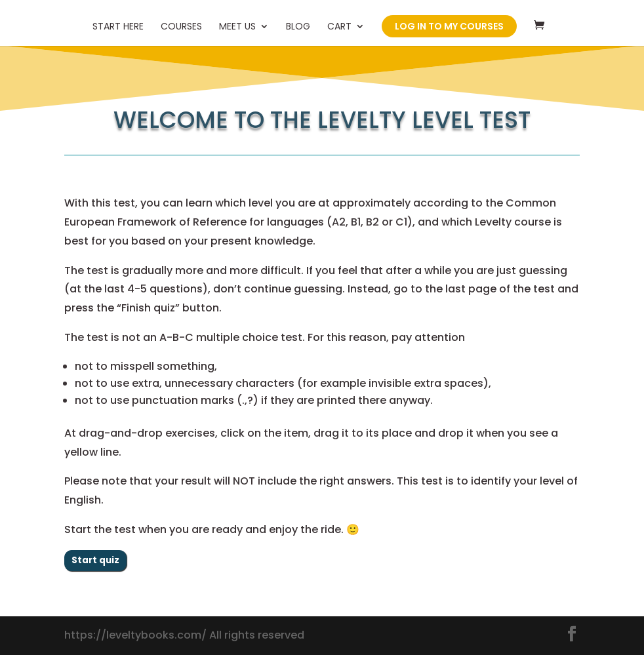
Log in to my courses (449, 26)
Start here (118, 27)
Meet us (237, 27)
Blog (298, 27)
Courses (181, 27)
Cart (339, 27)
